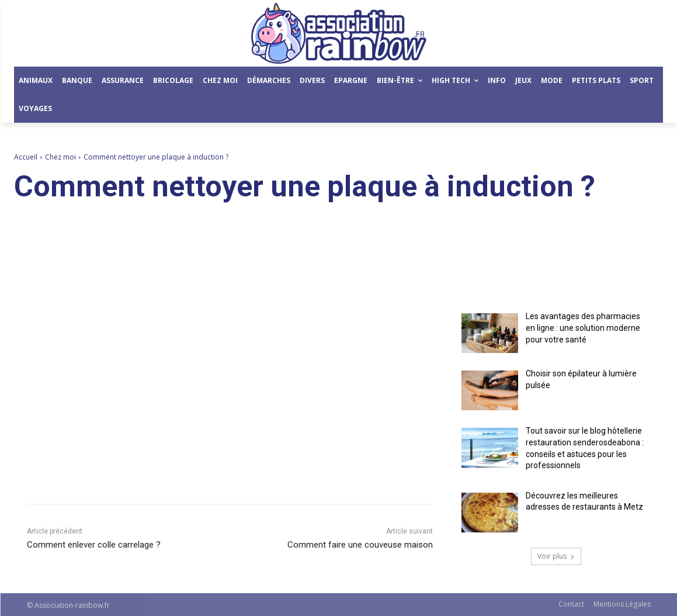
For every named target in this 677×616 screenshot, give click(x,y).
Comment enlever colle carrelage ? (94, 545)
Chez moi (60, 157)
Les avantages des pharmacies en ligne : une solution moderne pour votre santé (583, 328)
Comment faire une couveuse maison (360, 545)
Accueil (26, 157)
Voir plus (556, 556)
